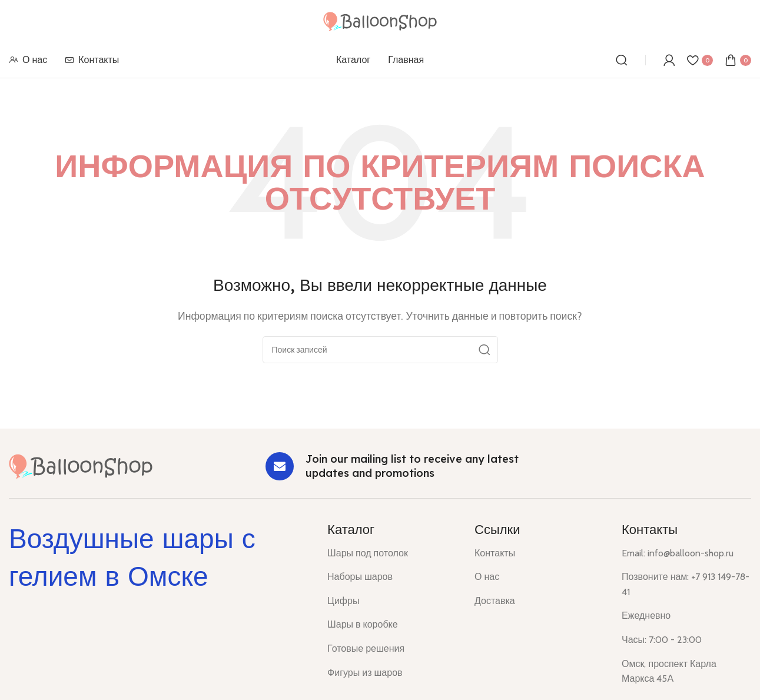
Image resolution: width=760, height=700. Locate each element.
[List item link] (392, 553)
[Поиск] (622, 60)
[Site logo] (380, 20)
